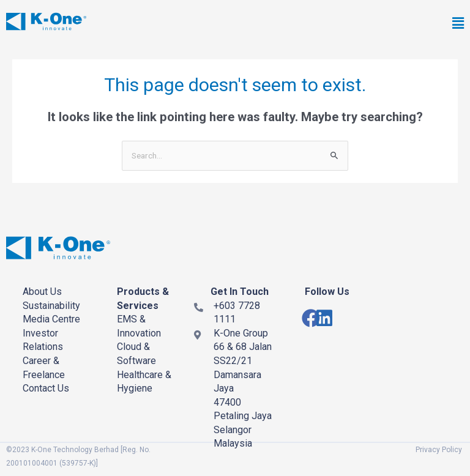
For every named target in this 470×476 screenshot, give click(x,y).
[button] (329, 24)
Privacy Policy (439, 450)
